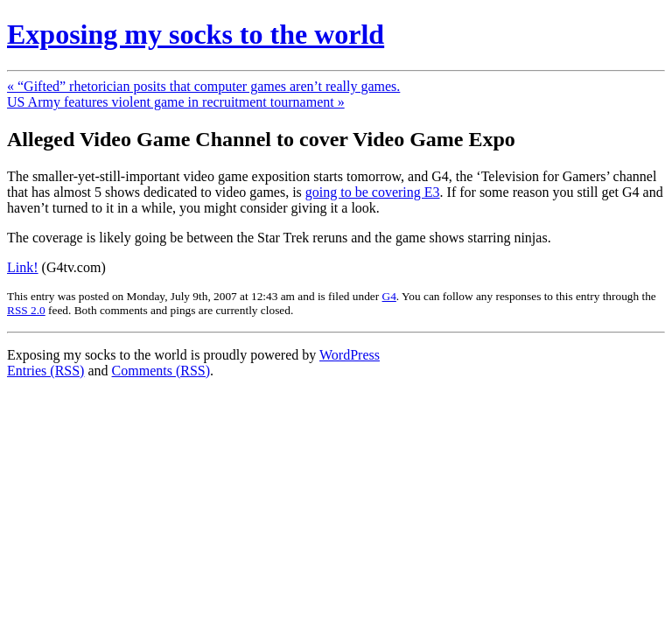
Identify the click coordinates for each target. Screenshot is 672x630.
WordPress (350, 355)
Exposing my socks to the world (196, 34)
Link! (23, 267)
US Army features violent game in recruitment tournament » (176, 102)
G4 (389, 296)
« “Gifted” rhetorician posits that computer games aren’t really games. (203, 86)
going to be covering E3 (373, 192)
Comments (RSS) (161, 371)
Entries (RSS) (45, 371)
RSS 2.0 (26, 310)
